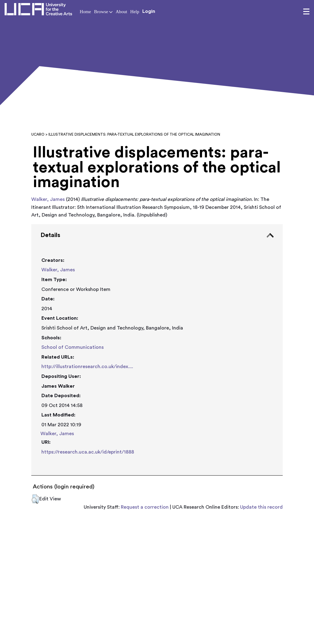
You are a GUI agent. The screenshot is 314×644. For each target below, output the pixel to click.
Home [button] (85, 12)
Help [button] (135, 12)
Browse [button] (103, 12)
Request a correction (145, 507)
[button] (35, 499)
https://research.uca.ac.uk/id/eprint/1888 (88, 452)
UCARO (38, 134)
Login (149, 11)
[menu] (306, 12)
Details (50, 235)
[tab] (157, 350)
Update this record (261, 507)
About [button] (121, 12)
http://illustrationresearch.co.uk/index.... (87, 367)
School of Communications (73, 347)
